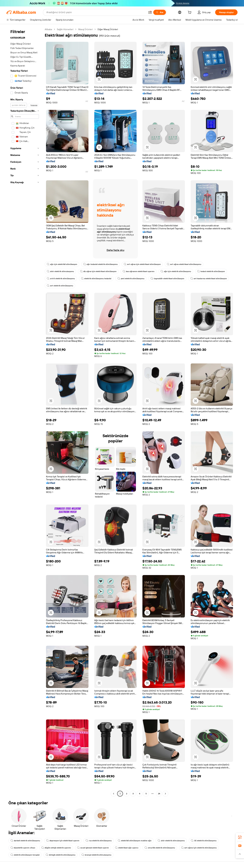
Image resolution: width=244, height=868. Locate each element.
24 (159, 794)
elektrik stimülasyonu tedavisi (96, 279)
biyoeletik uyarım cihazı (23, 848)
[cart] (190, 13)
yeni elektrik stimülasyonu (131, 279)
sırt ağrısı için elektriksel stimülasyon (142, 264)
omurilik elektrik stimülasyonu (160, 848)
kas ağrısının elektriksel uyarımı (139, 271)
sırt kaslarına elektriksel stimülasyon (209, 279)
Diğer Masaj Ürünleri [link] (108, 29)
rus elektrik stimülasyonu (99, 841)
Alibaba (48, 29)
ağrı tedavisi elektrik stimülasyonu (100, 264)
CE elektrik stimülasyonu (204, 841)
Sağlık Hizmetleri (65, 29)
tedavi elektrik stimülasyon (211, 271)
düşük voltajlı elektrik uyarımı (56, 848)
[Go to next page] (165, 794)
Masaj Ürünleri (85, 29)
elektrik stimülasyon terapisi (25, 855)
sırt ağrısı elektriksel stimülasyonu (184, 264)
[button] (150, 12)
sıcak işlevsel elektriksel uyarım (93, 848)
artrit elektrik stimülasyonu (61, 279)
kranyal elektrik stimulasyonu (96, 855)
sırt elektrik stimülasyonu (60, 286)
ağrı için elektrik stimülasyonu (176, 271)
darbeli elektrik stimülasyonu (25, 841)
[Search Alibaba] (96, 12)
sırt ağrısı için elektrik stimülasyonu (199, 848)
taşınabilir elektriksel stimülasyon (167, 279)
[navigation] (25, 412)
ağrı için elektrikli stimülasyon (62, 264)
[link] (240, 837)
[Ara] (160, 12)
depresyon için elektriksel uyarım (63, 841)
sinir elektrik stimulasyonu (60, 271)
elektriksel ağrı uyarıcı (127, 848)
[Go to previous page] (114, 794)
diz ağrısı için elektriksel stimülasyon (98, 271)
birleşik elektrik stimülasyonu (61, 855)
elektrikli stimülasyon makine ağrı (135, 841)
